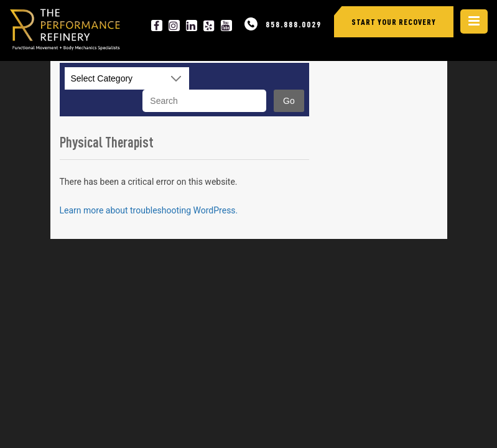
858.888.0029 (294, 24)
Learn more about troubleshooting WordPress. (149, 210)
